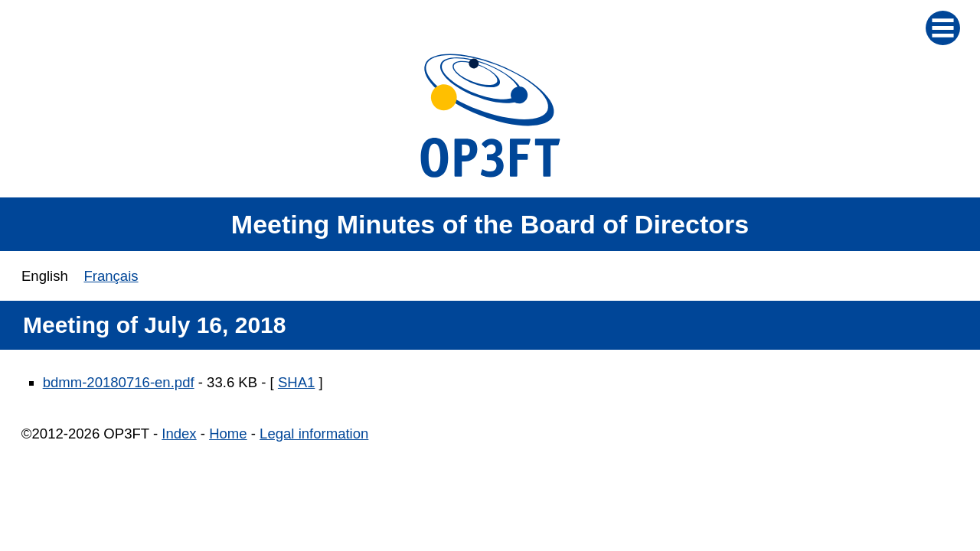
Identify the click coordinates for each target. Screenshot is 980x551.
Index (179, 434)
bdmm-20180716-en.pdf (119, 382)
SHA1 (296, 382)
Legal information (314, 434)
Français (111, 276)
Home (228, 434)
